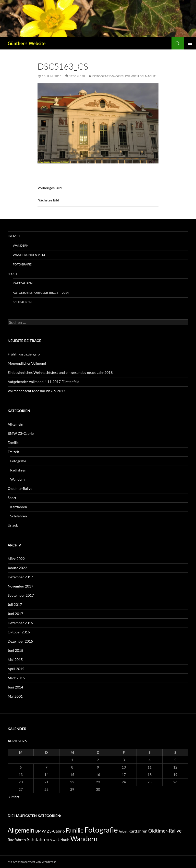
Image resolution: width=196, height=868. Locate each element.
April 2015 (16, 669)
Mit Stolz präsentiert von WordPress (32, 862)
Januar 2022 (17, 568)
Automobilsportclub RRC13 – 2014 (41, 293)
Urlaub (13, 525)
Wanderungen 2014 (29, 255)
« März (14, 797)
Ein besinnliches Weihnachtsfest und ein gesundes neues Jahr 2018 (60, 372)
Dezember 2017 (20, 577)
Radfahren (18, 470)
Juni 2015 (15, 650)
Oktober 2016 (19, 632)
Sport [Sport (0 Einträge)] (53, 840)
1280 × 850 (77, 76)
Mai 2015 (15, 660)
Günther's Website (27, 43)
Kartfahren (23, 283)
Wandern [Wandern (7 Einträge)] (84, 839)
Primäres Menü (190, 43)
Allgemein (15, 424)
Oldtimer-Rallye (20, 488)
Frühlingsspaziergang (24, 354)
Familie (13, 443)
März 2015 (16, 678)
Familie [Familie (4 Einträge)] (75, 830)
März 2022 (16, 559)
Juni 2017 (15, 614)
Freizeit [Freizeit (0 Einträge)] (123, 831)
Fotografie (22, 264)
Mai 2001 (15, 696)
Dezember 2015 (20, 641)
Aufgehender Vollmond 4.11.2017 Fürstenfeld (44, 382)
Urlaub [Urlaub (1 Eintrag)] (64, 840)
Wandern (21, 245)
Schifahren (22, 302)
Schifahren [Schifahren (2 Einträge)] (38, 839)
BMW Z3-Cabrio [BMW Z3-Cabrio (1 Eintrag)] (50, 831)
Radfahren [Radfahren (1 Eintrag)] (17, 840)
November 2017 (20, 586)
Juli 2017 (15, 604)
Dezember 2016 (20, 623)
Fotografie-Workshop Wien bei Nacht (124, 76)
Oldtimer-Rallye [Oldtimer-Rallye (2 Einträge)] (165, 831)
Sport (13, 274)
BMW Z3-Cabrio (21, 433)
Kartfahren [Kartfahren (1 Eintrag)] (138, 831)
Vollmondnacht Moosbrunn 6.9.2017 (36, 391)
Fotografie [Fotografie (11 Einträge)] (101, 830)
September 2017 (21, 595)
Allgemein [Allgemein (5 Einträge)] (21, 830)
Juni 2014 (15, 687)
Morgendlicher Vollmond (27, 363)
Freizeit (14, 236)
